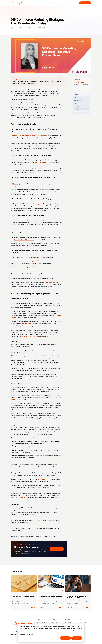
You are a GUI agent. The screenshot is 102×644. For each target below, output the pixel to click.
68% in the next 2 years (40, 228)
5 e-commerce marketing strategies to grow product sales (81, 85)
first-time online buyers (50, 282)
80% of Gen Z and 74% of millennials (24, 240)
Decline (77, 638)
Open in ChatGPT (77, 104)
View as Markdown (78, 100)
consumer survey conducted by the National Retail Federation (29, 136)
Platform (36, 3)
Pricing (42, 3)
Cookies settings (54, 638)
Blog (15, 11)
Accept (65, 638)
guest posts (19, 11)
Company (56, 3)
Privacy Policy (89, 641)
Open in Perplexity (78, 113)
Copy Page (76, 98)
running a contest (38, 446)
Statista (26, 107)
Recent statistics (46, 432)
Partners (63, 3)
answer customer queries (29, 324)
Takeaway (76, 88)
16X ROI (33, 370)
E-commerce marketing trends (80, 82)
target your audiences (41, 438)
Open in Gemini (77, 110)
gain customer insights (22, 497)
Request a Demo (85, 3)
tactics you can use (43, 479)
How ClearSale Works (41, 623)
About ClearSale (83, 623)
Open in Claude (77, 107)
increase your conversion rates (30, 337)
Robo (59, 485)
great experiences (37, 261)
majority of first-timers (40, 162)
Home (12, 11)
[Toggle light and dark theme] (77, 3)
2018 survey (15, 184)
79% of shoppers (36, 204)
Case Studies (49, 3)
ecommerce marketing (17, 400)
